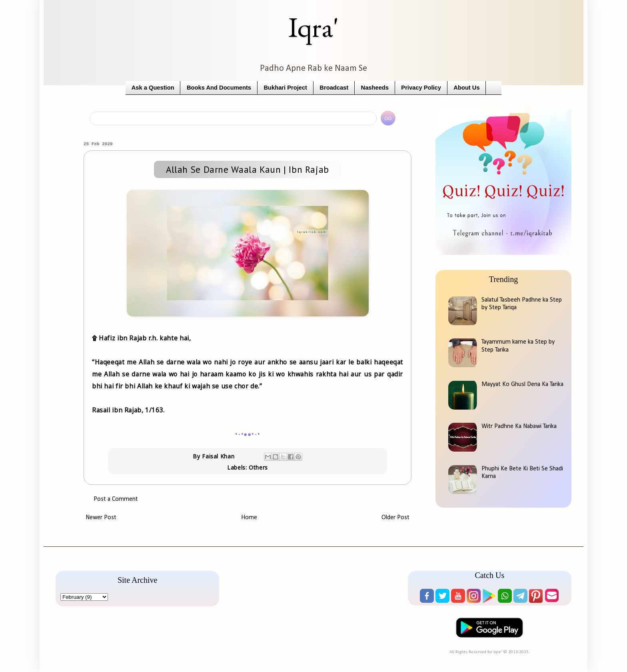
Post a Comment (116, 499)
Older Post (395, 518)
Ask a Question (153, 88)
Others (258, 467)
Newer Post (101, 518)
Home (249, 518)
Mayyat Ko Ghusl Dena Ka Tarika (522, 384)
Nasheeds (375, 88)
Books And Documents (219, 88)
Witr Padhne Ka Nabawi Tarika (519, 426)
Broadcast (334, 88)
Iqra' (313, 27)
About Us (466, 88)
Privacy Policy (421, 88)
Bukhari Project (285, 88)
